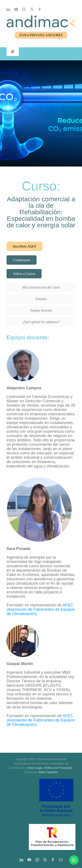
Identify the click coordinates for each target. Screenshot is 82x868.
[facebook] (40, 9)
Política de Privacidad (58, 768)
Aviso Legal (35, 768)
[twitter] (32, 9)
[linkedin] (8, 9)
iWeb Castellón (48, 772)
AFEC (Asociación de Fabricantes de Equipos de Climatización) (41, 609)
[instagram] (24, 9)
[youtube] (16, 9)
